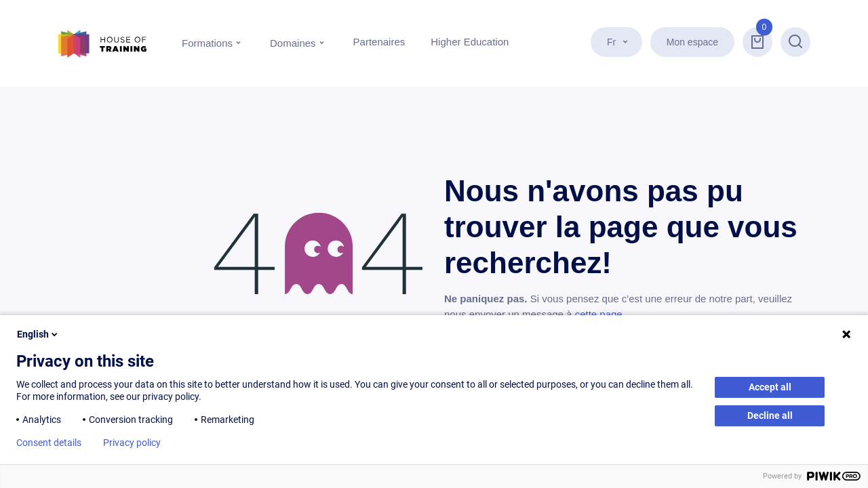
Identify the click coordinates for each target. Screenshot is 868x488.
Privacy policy (132, 443)
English (38, 334)
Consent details (49, 443)
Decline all (770, 415)
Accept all (770, 387)
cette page (599, 314)
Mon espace (692, 42)
